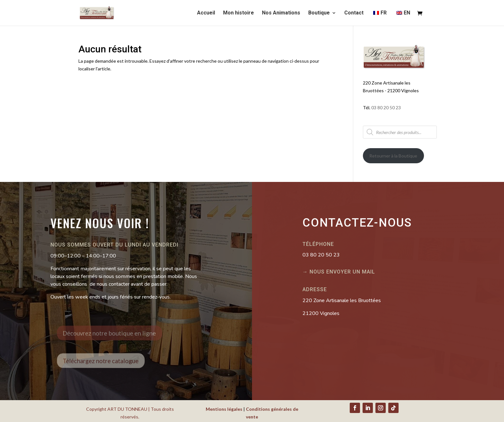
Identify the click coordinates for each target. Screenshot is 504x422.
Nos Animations (281, 13)
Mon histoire (239, 13)
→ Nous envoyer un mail (339, 272)
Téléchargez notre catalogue (106, 361)
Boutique (319, 13)
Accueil (206, 13)
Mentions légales (224, 409)
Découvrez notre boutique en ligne (113, 333)
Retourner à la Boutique (393, 156)
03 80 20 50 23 (386, 108)
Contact (354, 13)
